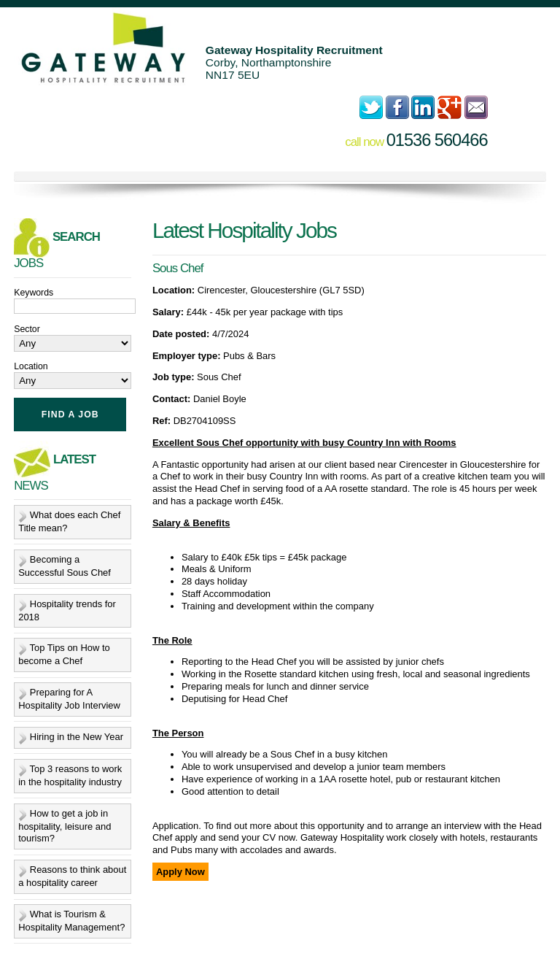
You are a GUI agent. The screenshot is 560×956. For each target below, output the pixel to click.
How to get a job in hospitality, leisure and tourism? (65, 826)
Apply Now (180, 872)
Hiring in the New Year (77, 737)
